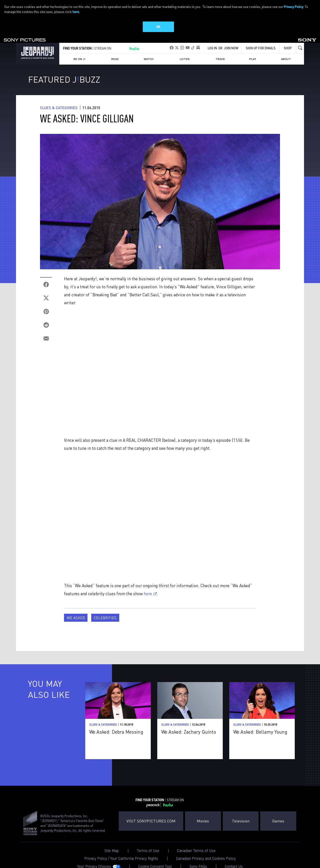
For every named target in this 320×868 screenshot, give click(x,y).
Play (253, 50)
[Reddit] (46, 316)
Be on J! (79, 50)
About (286, 50)
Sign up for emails (261, 40)
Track (220, 50)
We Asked (76, 609)
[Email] (46, 330)
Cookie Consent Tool (155, 858)
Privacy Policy (293, 7)
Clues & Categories (59, 99)
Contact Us (234, 858)
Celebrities (105, 609)
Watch (149, 50)
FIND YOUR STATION (77, 40)
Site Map (112, 842)
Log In (212, 40)
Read (115, 50)
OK (158, 27)
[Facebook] (46, 276)
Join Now (231, 40)
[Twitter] (46, 289)
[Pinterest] (46, 303)
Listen (185, 50)
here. (76, 12)
